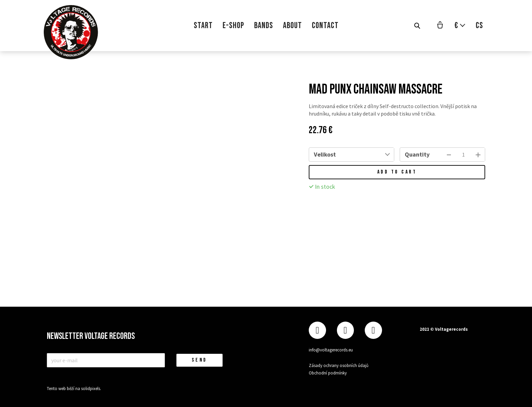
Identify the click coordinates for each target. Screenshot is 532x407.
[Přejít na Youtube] (373, 330)
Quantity (417, 154)
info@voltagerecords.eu (331, 350)
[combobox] (367, 155)
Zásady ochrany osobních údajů (339, 365)
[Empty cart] (440, 26)
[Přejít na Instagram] (345, 330)
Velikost (325, 154)
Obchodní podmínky (328, 373)
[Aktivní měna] (460, 26)
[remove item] (449, 155)
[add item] (478, 155)
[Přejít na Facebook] (317, 330)
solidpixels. (91, 389)
